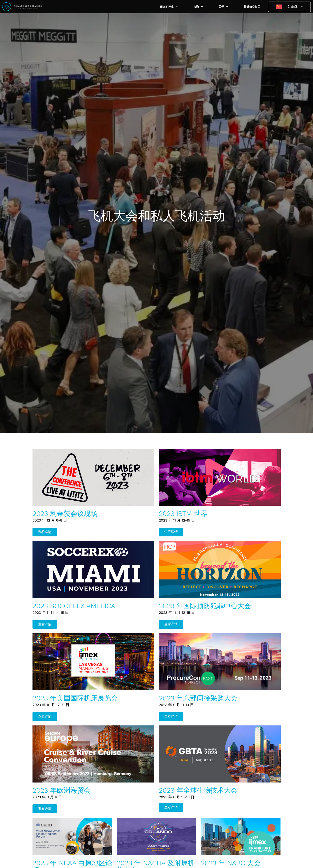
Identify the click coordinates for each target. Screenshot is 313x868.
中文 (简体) (294, 7)
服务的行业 (169, 7)
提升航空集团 (252, 7)
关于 (223, 7)
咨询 (198, 7)
